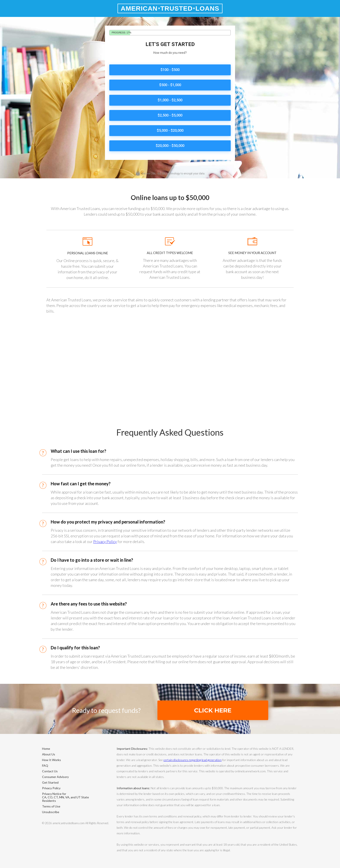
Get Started (50, 782)
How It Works (51, 760)
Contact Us (50, 771)
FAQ (45, 765)
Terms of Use (51, 806)
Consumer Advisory (55, 777)
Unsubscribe (51, 812)
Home (46, 749)
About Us (49, 754)
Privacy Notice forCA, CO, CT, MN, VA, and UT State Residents (65, 797)
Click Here (213, 710)
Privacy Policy (105, 541)
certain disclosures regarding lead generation (193, 760)
